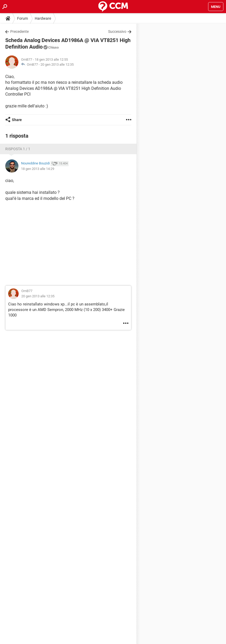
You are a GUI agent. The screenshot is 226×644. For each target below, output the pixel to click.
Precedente (19, 32)
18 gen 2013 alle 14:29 (38, 169)
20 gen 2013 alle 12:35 (57, 64)
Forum (22, 18)
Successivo (117, 32)
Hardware (43, 18)
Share (17, 120)
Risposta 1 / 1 (18, 149)
